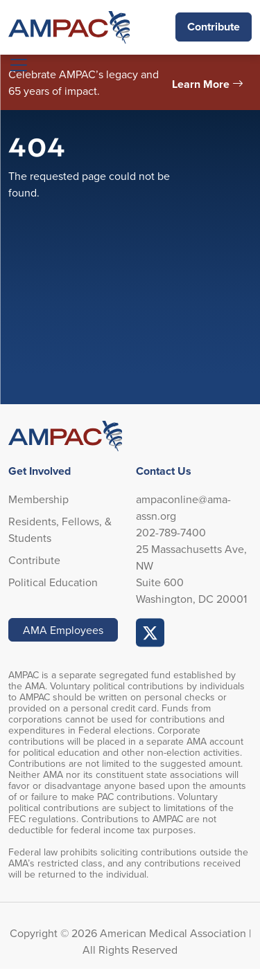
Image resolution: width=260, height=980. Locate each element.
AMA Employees (63, 630)
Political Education (53, 582)
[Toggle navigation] (19, 65)
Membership (38, 499)
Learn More (201, 84)
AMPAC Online (150, 633)
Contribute (214, 27)
